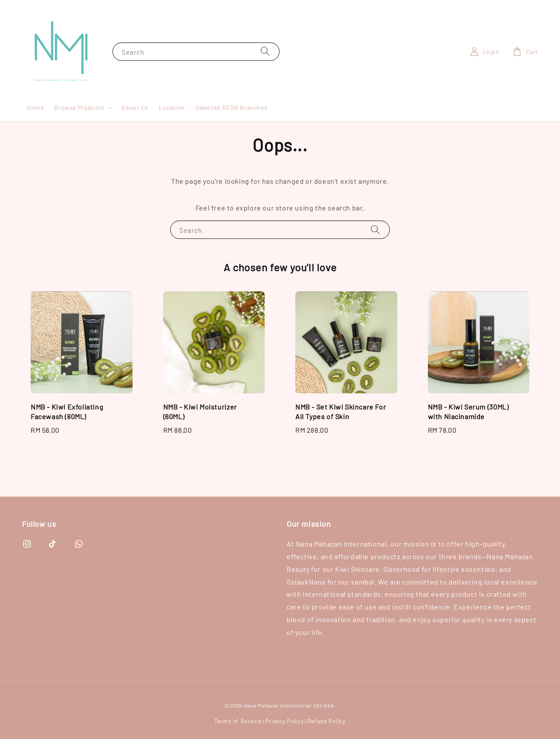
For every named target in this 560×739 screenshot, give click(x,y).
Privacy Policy (285, 721)
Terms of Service (238, 721)
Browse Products (79, 107)
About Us (135, 107)
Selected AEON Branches (231, 107)
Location (172, 107)
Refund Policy (327, 721)
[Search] (265, 51)
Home (35, 107)
